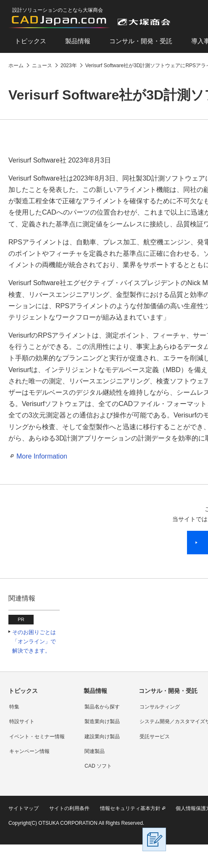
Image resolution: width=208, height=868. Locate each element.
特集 (14, 707)
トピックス (30, 41)
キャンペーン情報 (29, 751)
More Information (42, 456)
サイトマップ (24, 808)
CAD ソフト (98, 766)
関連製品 (95, 751)
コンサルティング (160, 707)
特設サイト (22, 721)
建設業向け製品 (102, 737)
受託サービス (155, 737)
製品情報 (78, 41)
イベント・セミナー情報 (37, 737)
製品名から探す (102, 707)
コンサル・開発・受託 (141, 41)
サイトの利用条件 (69, 808)
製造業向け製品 (102, 721)
